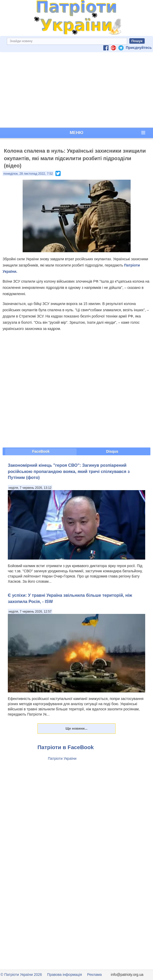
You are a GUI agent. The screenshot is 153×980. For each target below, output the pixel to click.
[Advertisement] (76, 90)
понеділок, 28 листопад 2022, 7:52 (28, 174)
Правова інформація (65, 975)
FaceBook (41, 451)
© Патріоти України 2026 (21, 975)
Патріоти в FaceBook (66, 747)
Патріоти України (62, 758)
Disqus (112, 451)
